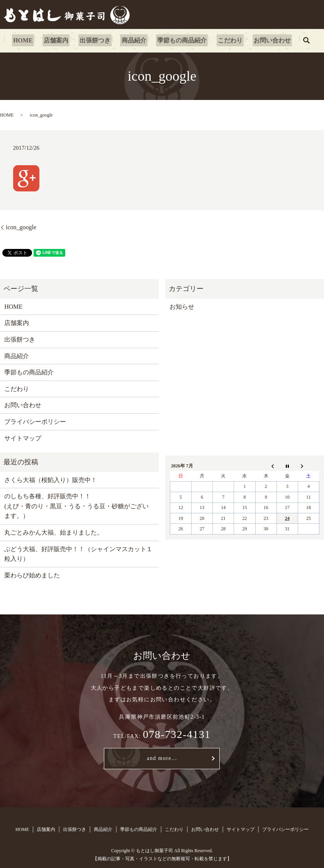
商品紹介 (134, 40)
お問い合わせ (265, 40)
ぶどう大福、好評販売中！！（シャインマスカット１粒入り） (78, 554)
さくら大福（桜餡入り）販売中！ (51, 480)
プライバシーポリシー (35, 422)
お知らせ (182, 307)
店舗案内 (61, 40)
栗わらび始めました (32, 575)
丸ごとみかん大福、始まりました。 (54, 532)
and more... (162, 758)
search (298, 41)
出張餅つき (97, 40)
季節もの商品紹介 (180, 40)
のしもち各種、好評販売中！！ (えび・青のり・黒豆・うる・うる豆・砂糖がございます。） (76, 506)
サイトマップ (23, 438)
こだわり (225, 40)
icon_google (21, 227)
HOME (30, 40)
